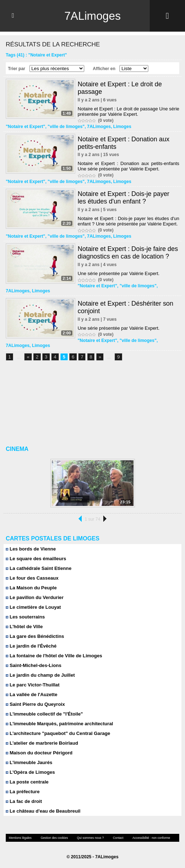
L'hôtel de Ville (24, 627)
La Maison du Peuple (31, 588)
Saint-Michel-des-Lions (33, 665)
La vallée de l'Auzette (31, 695)
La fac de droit (24, 801)
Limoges (120, 127)
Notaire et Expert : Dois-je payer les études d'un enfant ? (124, 198)
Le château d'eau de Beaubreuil (43, 811)
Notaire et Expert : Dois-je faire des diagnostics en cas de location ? (128, 253)
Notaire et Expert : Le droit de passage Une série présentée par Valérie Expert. (128, 111)
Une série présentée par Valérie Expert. (119, 273)
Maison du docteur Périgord (39, 753)
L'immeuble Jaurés (29, 762)
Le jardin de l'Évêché (31, 646)
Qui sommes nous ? (88, 838)
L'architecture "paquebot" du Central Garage (57, 733)
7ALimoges (92, 16)
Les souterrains (25, 617)
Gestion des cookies (53, 838)
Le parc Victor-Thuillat (32, 685)
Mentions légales (20, 838)
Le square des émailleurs (36, 559)
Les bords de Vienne (31, 549)
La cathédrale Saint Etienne (38, 568)
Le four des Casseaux (32, 578)
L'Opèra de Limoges (30, 772)
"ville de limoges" (65, 127)
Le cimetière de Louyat (33, 607)
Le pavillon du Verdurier (34, 597)
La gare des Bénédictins (35, 636)
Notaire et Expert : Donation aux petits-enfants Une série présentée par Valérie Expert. (128, 166)
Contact (116, 838)
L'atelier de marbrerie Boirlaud (42, 743)
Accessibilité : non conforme (148, 838)
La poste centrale (27, 782)
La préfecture (22, 792)
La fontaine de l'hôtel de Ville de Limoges (53, 656)
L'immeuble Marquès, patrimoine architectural (59, 724)
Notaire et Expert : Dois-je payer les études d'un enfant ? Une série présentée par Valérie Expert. (128, 221)
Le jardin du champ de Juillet (40, 675)
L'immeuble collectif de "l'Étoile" (44, 714)
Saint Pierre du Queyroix (35, 704)
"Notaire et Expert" (25, 127)
